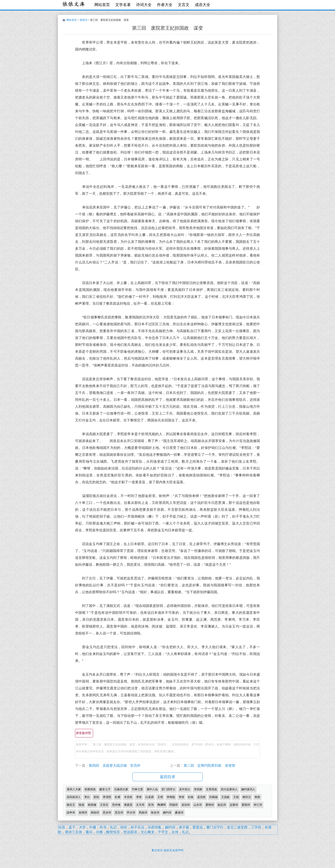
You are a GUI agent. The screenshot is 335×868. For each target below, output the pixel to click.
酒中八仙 (152, 789)
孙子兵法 (137, 827)
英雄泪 (83, 20)
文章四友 (212, 789)
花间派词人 (74, 797)
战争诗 (71, 813)
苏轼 (96, 797)
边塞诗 (234, 805)
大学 (82, 827)
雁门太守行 (215, 827)
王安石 (104, 805)
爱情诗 (210, 805)
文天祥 (140, 805)
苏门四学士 (168, 789)
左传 (175, 832)
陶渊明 (162, 805)
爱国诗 (246, 805)
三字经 (256, 827)
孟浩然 (201, 797)
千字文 (163, 832)
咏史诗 (155, 813)
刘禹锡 (213, 797)
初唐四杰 (90, 789)
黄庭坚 (128, 805)
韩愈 (257, 797)
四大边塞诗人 (229, 789)
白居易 (150, 797)
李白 (87, 797)
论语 (62, 827)
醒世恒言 (113, 832)
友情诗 (83, 813)
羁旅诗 (143, 813)
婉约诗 (167, 813)
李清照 (107, 797)
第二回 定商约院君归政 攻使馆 (209, 765)
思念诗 (119, 813)
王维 (160, 797)
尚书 (103, 827)
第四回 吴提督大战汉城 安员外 (115, 765)
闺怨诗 (95, 813)
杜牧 (191, 797)
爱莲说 (198, 827)
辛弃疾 (128, 797)
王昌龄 (225, 797)
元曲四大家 (121, 789)
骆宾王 (71, 805)
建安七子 (105, 789)
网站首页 (102, 5)
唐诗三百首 (74, 832)
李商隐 (171, 797)
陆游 (81, 805)
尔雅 (99, 832)
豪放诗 (179, 813)
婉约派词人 (248, 789)
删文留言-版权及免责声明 (167, 850)
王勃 (236, 797)
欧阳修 (92, 805)
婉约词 (170, 827)
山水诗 (198, 805)
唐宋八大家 (74, 789)
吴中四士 (185, 789)
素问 (89, 832)
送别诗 (186, 805)
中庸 (93, 827)
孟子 (72, 827)
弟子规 (184, 827)
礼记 (113, 827)
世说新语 (130, 832)
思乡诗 (107, 813)
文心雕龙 (148, 832)
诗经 (124, 827)
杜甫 (118, 797)
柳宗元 (247, 797)
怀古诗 (131, 813)
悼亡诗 (258, 805)
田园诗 (174, 805)
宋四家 (198, 789)
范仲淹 (116, 805)
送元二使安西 (237, 827)
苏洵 (151, 805)
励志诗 (222, 805)
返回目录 (167, 777)
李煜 (139, 797)
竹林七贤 (137, 789)
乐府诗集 (155, 827)
